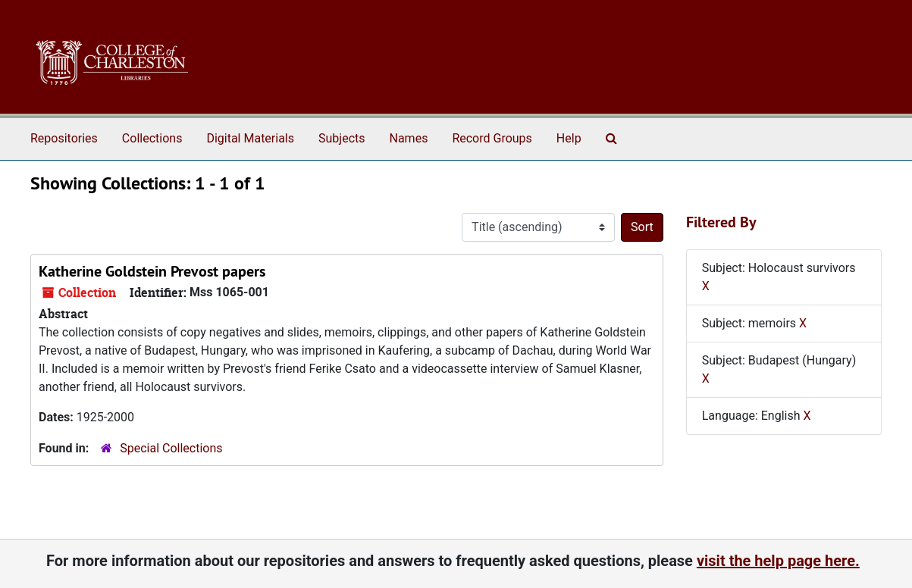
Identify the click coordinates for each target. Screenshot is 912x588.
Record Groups (492, 138)
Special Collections (171, 448)
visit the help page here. (778, 561)
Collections (152, 138)
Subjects (342, 138)
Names (409, 138)
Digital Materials (250, 138)
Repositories (64, 138)
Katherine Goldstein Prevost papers (152, 271)
